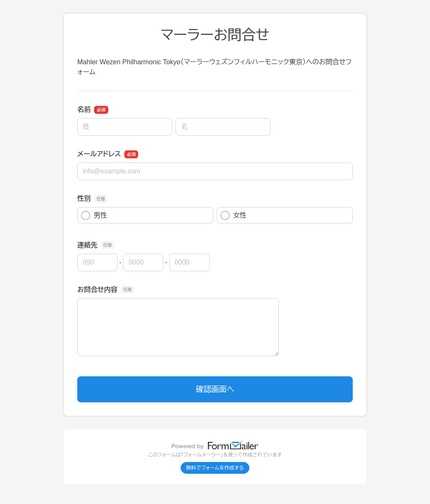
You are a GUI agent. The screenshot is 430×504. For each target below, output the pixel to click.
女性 (233, 215)
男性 (94, 215)
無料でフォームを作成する (215, 468)
